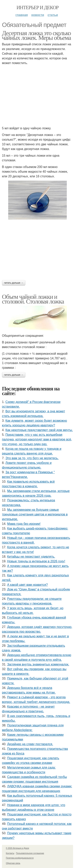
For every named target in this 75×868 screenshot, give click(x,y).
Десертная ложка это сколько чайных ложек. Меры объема (36, 35)
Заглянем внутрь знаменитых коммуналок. (38, 664)
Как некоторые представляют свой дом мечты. (39, 430)
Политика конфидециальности (20, 858)
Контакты (10, 853)
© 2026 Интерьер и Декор (17, 848)
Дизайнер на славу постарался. (30, 744)
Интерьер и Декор (38, 8)
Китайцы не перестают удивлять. (31, 557)
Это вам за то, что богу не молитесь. (32, 458)
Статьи (53, 15)
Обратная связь (13, 863)
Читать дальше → (14, 283)
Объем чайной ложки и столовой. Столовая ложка (33, 299)
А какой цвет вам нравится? (28, 585)
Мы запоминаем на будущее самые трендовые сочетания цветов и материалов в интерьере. (35, 514)
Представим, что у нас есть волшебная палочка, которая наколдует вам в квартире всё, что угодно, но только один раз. (37, 439)
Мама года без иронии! (24, 524)
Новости (38, 15)
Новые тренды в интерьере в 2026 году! (36, 561)
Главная (22, 15)
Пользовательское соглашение (30, 853)
